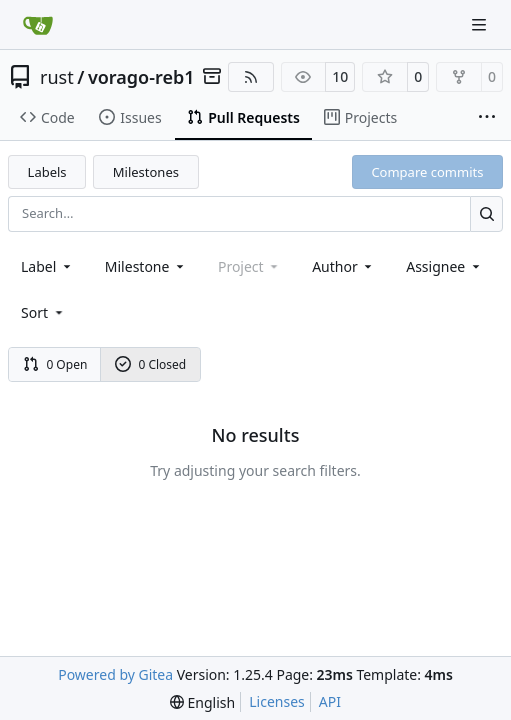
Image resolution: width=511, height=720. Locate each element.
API (330, 701)
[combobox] (47, 266)
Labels (47, 172)
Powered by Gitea (115, 674)
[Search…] (486, 213)
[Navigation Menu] (481, 24)
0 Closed (151, 364)
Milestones (146, 172)
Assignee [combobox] (444, 266)
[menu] (43, 312)
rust (57, 77)
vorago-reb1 (141, 77)
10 (340, 76)
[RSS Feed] (251, 77)
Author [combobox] (343, 266)
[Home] (38, 25)
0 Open (55, 364)
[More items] (487, 118)
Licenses (277, 701)
